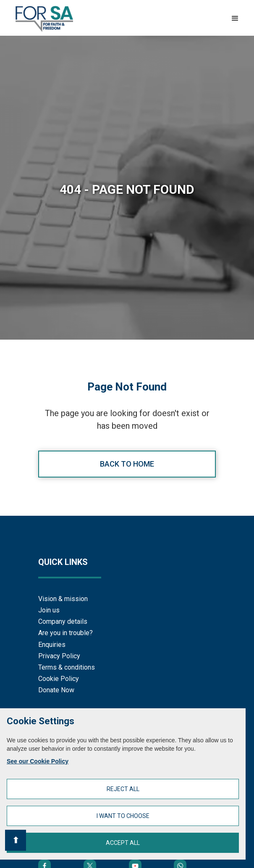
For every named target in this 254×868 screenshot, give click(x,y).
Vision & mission (63, 599)
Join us (49, 610)
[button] (235, 18)
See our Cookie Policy (38, 761)
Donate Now (56, 690)
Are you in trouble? (65, 633)
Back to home (127, 464)
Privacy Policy (59, 656)
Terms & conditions (67, 667)
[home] (42, 19)
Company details (63, 621)
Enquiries (52, 645)
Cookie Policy (59, 679)
